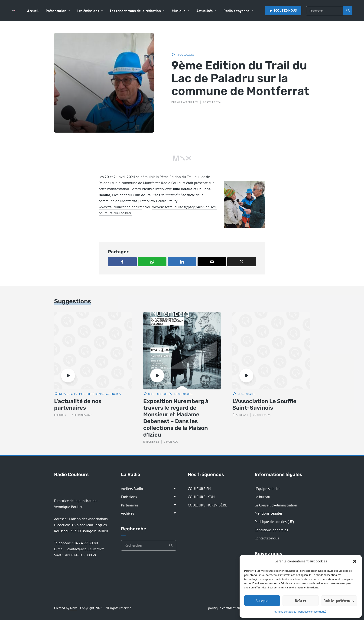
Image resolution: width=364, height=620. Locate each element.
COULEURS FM (200, 489)
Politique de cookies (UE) (274, 522)
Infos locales (185, 55)
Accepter (262, 601)
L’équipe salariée (268, 489)
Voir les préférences (339, 601)
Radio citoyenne (237, 11)
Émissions (129, 497)
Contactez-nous (267, 538)
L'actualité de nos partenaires (100, 394)
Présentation (56, 11)
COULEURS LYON (201, 497)
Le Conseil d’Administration (276, 505)
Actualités (205, 11)
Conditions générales (271, 530)
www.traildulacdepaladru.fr (120, 207)
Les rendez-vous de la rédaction (135, 11)
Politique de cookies (284, 612)
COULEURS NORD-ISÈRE (208, 505)
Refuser (301, 601)
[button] (355, 561)
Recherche (348, 11)
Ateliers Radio (132, 489)
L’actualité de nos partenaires (78, 405)
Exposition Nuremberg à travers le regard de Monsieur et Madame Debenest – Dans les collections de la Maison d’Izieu (176, 418)
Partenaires (130, 505)
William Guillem (187, 102)
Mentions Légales (269, 513)
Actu (151, 394)
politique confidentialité (312, 612)
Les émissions (88, 11)
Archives (128, 513)
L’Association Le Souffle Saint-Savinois (264, 405)
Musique (179, 11)
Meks (74, 608)
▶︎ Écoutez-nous (283, 10)
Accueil (33, 11)
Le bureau (262, 497)
